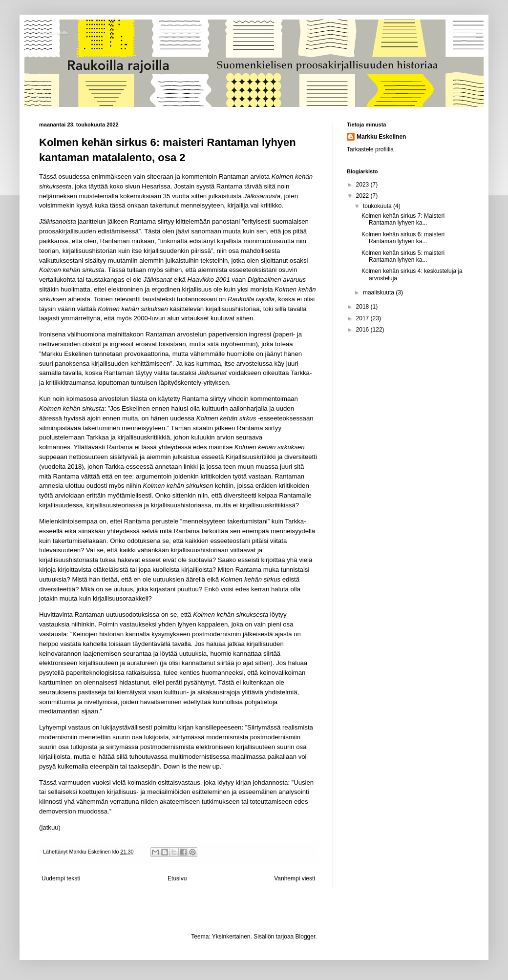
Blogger (306, 937)
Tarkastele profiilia (370, 149)
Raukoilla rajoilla (53, 32)
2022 (363, 196)
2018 (363, 307)
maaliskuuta (379, 292)
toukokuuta (378, 206)
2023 (363, 185)
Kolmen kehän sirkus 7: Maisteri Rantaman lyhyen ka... (403, 219)
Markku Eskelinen (381, 137)
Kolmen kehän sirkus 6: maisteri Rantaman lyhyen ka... (403, 238)
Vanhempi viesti (295, 878)
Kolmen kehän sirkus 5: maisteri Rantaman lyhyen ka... (403, 256)
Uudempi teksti (61, 878)
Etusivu (177, 878)
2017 (363, 318)
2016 (363, 330)
